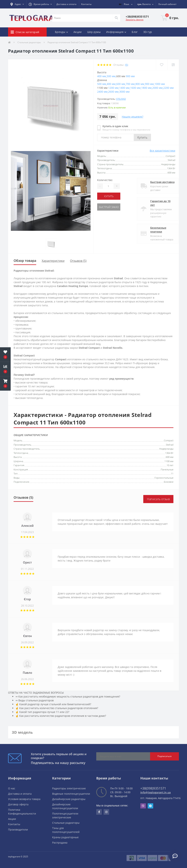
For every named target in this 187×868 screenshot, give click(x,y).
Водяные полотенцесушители (71, 794)
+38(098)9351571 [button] (153, 788)
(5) (127, 65)
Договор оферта (18, 804)
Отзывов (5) (78, 261)
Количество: (105, 180)
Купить (142, 137)
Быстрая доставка (159, 182)
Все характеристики (162, 151)
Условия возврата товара (24, 799)
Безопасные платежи (155, 230)
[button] (17, 4)
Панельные (167, 469)
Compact (169, 440)
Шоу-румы (94, 32)
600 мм (170, 457)
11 (172, 474)
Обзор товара (25, 261)
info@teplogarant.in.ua (156, 792)
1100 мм (169, 461)
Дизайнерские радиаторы (69, 799)
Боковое (169, 482)
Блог (135, 32)
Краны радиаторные (65, 837)
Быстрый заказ (109, 207)
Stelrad (121, 99)
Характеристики (53, 261)
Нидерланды (166, 449)
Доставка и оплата (66, 4)
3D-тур (148, 32)
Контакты (86, 4)
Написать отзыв (158, 499)
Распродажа (60, 843)
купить (109, 196)
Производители (18, 830)
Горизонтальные (164, 478)
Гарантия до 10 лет (157, 203)
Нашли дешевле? (133, 117)
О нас (12, 788)
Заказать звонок (135, 20)
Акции (78, 32)
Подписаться (164, 756)
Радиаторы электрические (69, 788)
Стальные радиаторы (29, 42)
